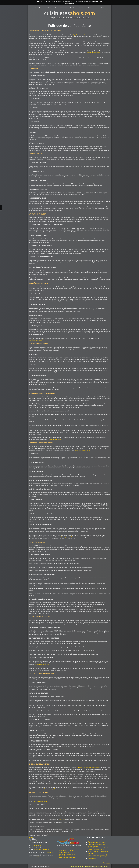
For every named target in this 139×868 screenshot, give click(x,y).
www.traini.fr (35, 857)
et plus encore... (93, 859)
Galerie (81, 8)
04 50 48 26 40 (36, 845)
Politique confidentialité (101, 866)
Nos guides (89, 841)
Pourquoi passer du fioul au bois (98, 857)
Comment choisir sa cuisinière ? (97, 843)
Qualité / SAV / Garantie (67, 851)
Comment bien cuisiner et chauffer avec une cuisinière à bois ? (98, 849)
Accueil (37, 8)
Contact (101, 8)
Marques (92, 8)
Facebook (50, 852)
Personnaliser (95, 1)
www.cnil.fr (61, 819)
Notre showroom (64, 852)
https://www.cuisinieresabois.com (83, 35)
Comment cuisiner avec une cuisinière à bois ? (96, 845)
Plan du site (107, 863)
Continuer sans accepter (69, 3)
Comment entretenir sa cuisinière (98, 855)
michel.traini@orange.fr (94, 53)
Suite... (90, 1)
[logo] (70, 15)
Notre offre (48, 8)
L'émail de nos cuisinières (67, 854)
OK (101, 1)
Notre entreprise (61, 8)
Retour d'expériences (66, 856)
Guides (73, 8)
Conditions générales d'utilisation (82, 866)
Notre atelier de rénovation (67, 858)
